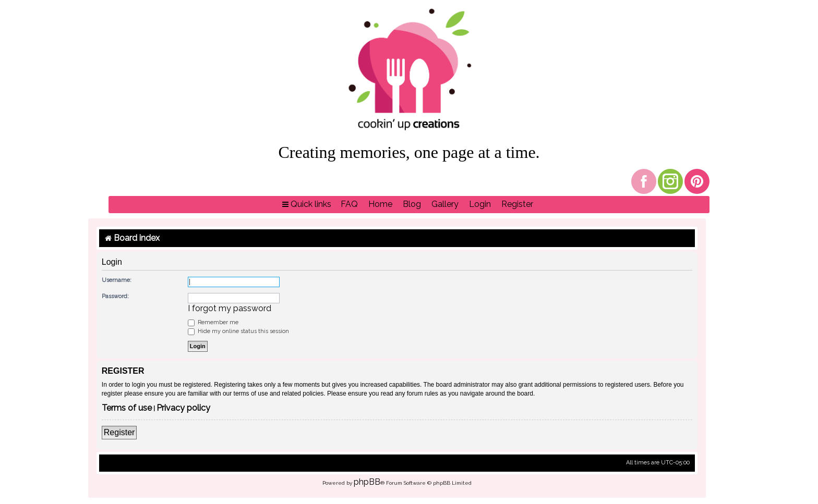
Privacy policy (183, 408)
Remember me (213, 322)
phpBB (367, 482)
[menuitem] (349, 205)
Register (119, 432)
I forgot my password (230, 309)
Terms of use (127, 408)
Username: (117, 280)
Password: (115, 296)
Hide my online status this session (238, 331)
